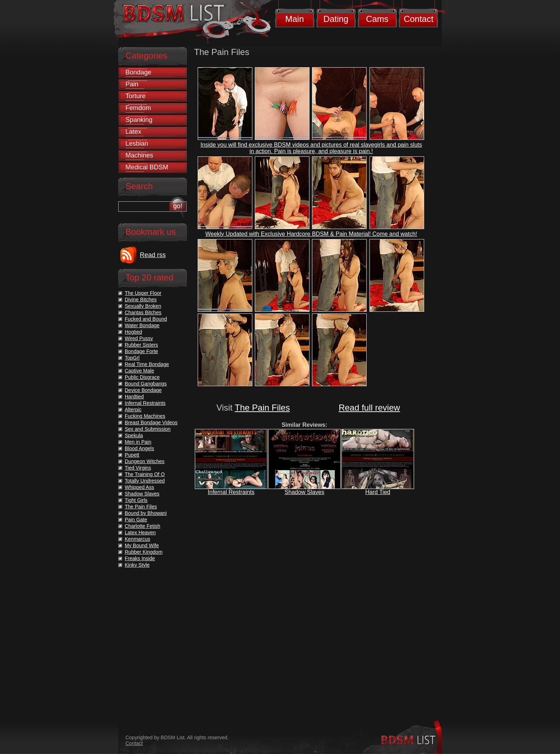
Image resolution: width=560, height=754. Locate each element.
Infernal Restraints (231, 492)
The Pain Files (262, 408)
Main (294, 19)
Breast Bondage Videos (151, 422)
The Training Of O (145, 474)
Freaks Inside (140, 558)
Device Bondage (143, 390)
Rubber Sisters (141, 345)
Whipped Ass (139, 487)
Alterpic (133, 410)
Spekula (134, 435)
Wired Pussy (139, 338)
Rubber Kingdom (144, 552)
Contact (419, 19)
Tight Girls (136, 500)
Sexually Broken (143, 306)
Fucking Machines (145, 416)
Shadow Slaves (304, 492)
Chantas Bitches (143, 312)
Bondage (138, 72)
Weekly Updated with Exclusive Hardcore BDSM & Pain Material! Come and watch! (311, 234)
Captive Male (139, 371)
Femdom (138, 108)
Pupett (132, 455)
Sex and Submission (148, 429)
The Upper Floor (143, 293)
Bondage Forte (141, 351)
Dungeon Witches (145, 461)
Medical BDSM (147, 167)
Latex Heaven (140, 533)
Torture (136, 96)
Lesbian (137, 143)
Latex (133, 132)
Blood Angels (139, 448)
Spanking (139, 120)
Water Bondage (142, 325)
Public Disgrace (142, 377)
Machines (139, 155)
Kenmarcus (137, 539)
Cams (377, 19)
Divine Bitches (141, 300)
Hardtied (134, 397)
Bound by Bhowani (146, 513)
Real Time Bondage (147, 364)
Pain (132, 84)
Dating (336, 19)
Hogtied (133, 332)
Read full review (369, 408)
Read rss (153, 255)
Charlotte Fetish (143, 526)
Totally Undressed (145, 481)
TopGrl (132, 358)
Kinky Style (137, 565)
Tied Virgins (138, 468)
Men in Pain (138, 442)
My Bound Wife (142, 545)
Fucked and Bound (146, 319)
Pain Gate (136, 520)
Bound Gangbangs (146, 384)
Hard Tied (378, 492)
